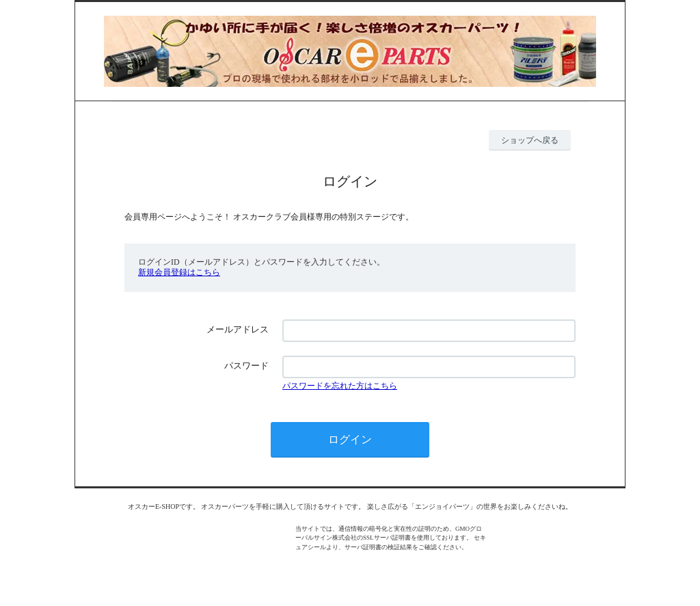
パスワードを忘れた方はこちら (340, 386)
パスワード (246, 366)
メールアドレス (238, 329)
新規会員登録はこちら (179, 272)
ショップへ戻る (530, 140)
